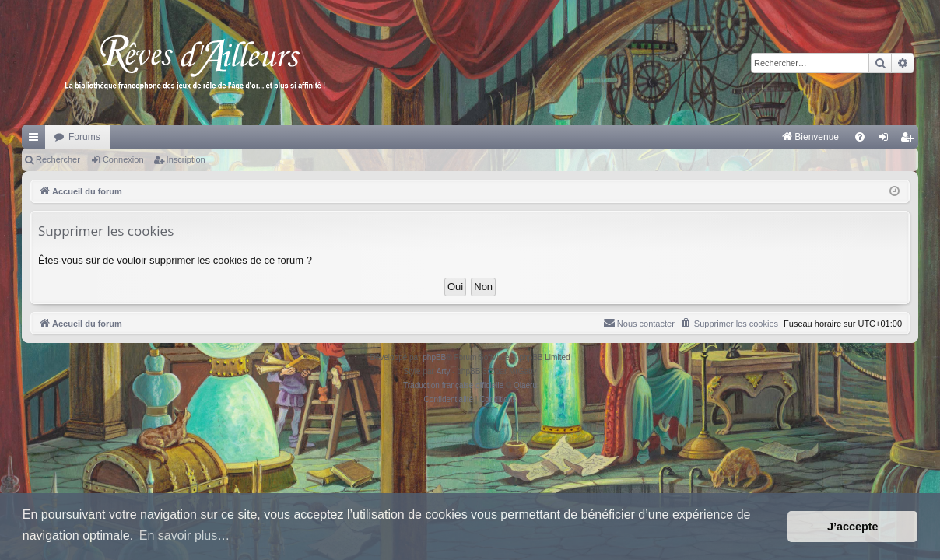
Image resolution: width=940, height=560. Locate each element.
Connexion (123, 159)
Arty (444, 371)
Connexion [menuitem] (887, 140)
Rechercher (58, 159)
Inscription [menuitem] (910, 140)
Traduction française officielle (453, 385)
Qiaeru (525, 385)
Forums (84, 137)
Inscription (186, 159)
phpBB (434, 357)
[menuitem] (648, 137)
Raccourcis (37, 140)
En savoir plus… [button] (185, 535)
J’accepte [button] (853, 527)
